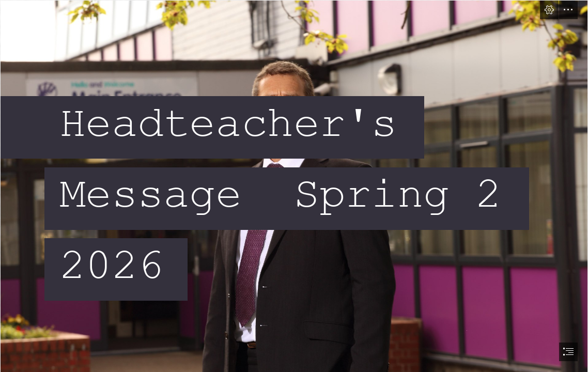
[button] (549, 10)
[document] (294, 186)
